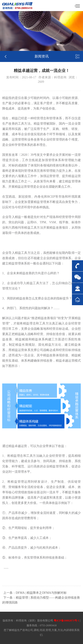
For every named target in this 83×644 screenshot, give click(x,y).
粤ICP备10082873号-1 (67, 621)
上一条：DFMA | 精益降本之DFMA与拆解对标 (35, 593)
